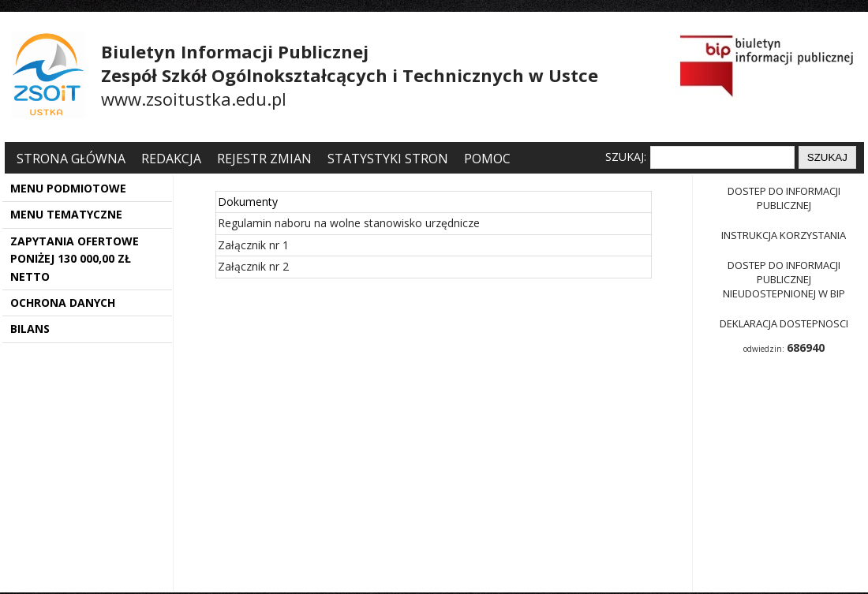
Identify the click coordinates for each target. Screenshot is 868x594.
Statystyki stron (388, 159)
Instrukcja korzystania (784, 235)
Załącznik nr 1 (253, 245)
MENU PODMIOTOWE (68, 188)
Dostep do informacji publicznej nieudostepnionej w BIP (784, 279)
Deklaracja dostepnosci (784, 323)
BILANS (30, 329)
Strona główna (73, 159)
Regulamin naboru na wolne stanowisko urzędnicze (349, 223)
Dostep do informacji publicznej (784, 198)
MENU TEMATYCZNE (66, 214)
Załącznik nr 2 (253, 266)
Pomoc (487, 159)
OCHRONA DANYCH (63, 303)
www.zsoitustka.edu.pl (194, 99)
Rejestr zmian (264, 159)
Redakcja (171, 159)
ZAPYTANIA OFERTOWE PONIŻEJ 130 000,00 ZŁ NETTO (75, 259)
